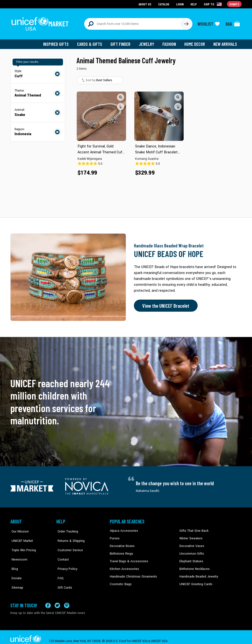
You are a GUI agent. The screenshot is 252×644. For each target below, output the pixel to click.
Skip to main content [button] (126, 0)
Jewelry (148, 42)
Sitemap (16, 573)
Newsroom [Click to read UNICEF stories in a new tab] (18, 551)
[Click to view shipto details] (213, 4)
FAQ (59, 566)
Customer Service (68, 544)
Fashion (171, 42)
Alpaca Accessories (123, 529)
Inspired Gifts (59, 42)
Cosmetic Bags (120, 581)
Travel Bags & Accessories (128, 558)
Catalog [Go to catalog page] (164, 4)
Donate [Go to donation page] (234, 4)
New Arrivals (226, 42)
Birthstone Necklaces (194, 566)
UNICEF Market (20, 536)
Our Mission (19, 529)
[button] (121, 95)
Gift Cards (63, 573)
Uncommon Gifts (191, 551)
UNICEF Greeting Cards (195, 581)
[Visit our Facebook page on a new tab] (48, 597)
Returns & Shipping (69, 536)
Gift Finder (123, 42)
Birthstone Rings (121, 551)
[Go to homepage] (41, 23)
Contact (62, 551)
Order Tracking (66, 529)
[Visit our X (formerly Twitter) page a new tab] (57, 597)
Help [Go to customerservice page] (194, 4)
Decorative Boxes (122, 544)
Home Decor (196, 42)
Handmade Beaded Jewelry (198, 573)
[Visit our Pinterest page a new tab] (67, 597)
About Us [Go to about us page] (146, 4)
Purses (115, 536)
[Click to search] (186, 23)
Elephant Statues (191, 558)
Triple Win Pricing (22, 544)
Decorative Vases (191, 544)
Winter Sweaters (190, 536)
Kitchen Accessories (124, 566)
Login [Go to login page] (180, 4)
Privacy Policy (66, 558)
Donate (15, 566)
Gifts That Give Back (193, 529)
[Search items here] (133, 23)
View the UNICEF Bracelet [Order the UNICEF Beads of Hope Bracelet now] (165, 304)
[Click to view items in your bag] (233, 23)
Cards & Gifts (92, 42)
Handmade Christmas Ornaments (133, 573)
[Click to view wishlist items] (208, 23)
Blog (14, 558)
